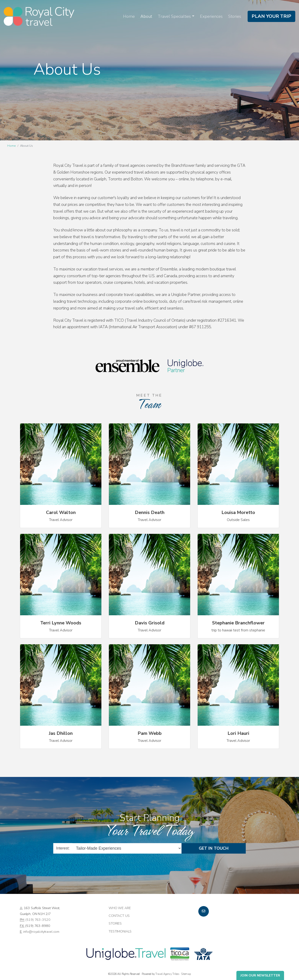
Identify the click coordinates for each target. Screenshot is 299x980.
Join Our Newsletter (260, 975)
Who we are (120, 908)
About (146, 16)
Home (129, 16)
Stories (235, 16)
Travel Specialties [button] (174, 16)
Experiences (211, 16)
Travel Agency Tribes (167, 974)
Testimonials (120, 931)
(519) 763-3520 (38, 920)
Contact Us (119, 916)
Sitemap (186, 974)
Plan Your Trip (271, 16)
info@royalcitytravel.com (41, 932)
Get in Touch (214, 848)
